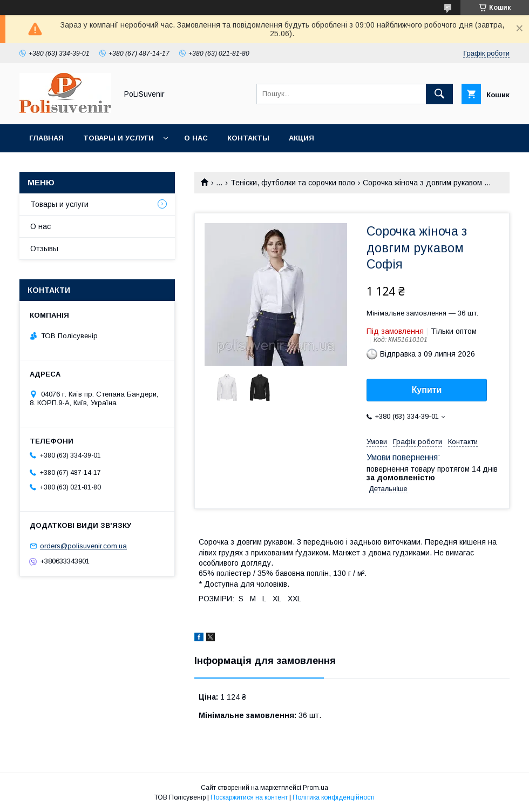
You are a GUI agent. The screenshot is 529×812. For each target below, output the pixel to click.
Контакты (248, 138)
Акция (301, 138)
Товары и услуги (118, 138)
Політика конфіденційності (334, 797)
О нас (196, 138)
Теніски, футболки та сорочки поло (293, 183)
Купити (427, 390)
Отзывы (44, 249)
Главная (46, 138)
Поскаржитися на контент (249, 797)
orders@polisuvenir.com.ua (83, 546)
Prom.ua (316, 788)
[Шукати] (439, 94)
